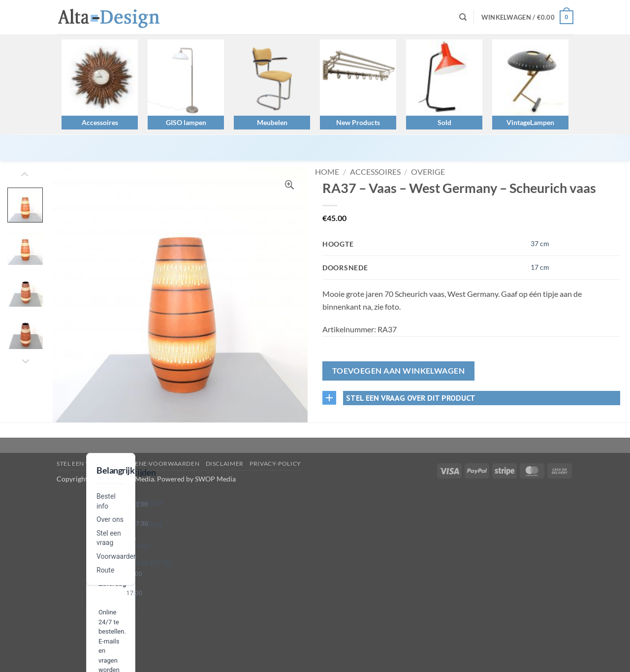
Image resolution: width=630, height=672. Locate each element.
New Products (358, 122)
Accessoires (100, 122)
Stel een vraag (82, 464)
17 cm (540, 267)
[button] (527, 17)
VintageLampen (530, 122)
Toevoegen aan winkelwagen (399, 371)
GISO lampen (186, 122)
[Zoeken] (463, 17)
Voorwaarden (117, 556)
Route (105, 570)
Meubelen (272, 122)
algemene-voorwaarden (156, 464)
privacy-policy (275, 464)
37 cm (540, 243)
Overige (428, 172)
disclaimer (225, 464)
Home (327, 172)
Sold (444, 122)
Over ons (110, 519)
